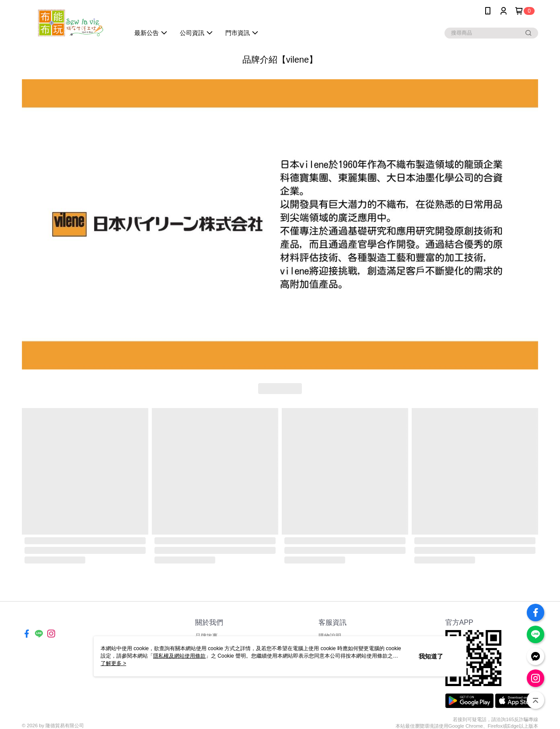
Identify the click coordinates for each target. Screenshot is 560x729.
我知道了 (431, 656)
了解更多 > (113, 663)
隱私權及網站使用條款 (179, 656)
